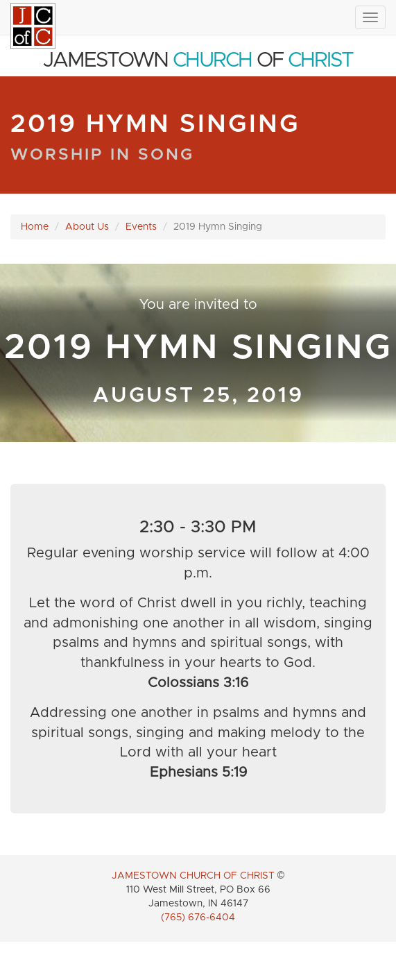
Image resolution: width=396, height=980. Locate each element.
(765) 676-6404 (198, 918)
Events (141, 227)
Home (35, 227)
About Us (87, 227)
